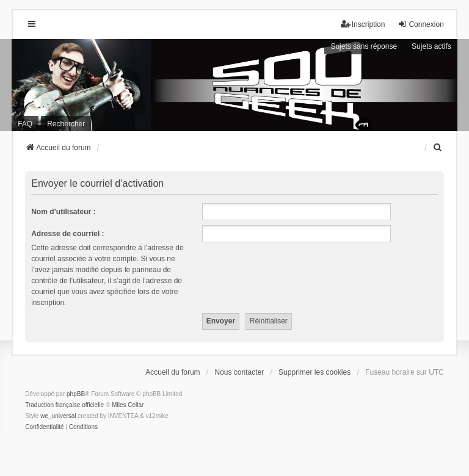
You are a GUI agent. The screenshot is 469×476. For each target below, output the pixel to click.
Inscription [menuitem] (363, 24)
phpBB (76, 394)
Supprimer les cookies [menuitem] (314, 372)
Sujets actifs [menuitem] (431, 46)
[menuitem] (438, 148)
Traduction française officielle (64, 405)
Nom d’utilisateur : (63, 212)
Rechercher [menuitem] (66, 124)
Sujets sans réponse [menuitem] (364, 46)
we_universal (58, 416)
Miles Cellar (128, 405)
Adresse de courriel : (67, 234)
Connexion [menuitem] (420, 24)
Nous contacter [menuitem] (240, 372)
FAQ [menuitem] (25, 124)
